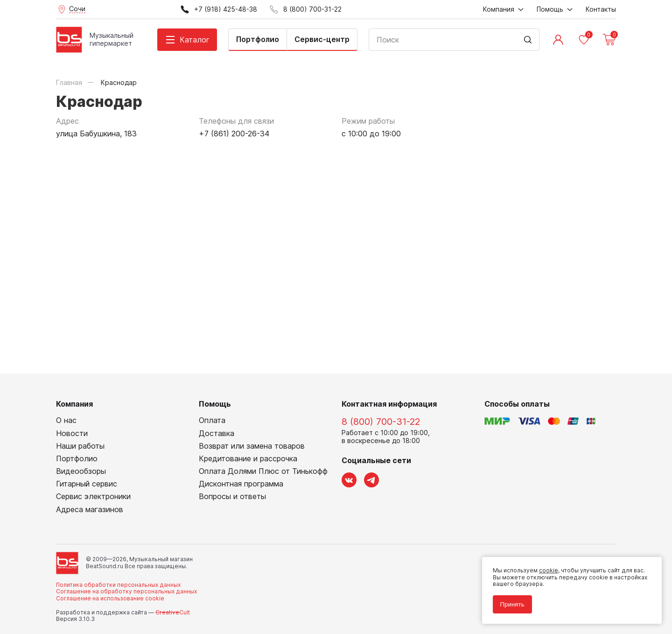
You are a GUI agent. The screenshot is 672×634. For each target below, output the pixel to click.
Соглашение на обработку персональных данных (126, 591)
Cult (173, 612)
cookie (547, 569)
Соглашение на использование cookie (110, 598)
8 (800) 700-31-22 (381, 422)
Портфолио (258, 39)
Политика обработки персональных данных (118, 585)
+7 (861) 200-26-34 (234, 134)
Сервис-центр (322, 39)
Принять (511, 602)
